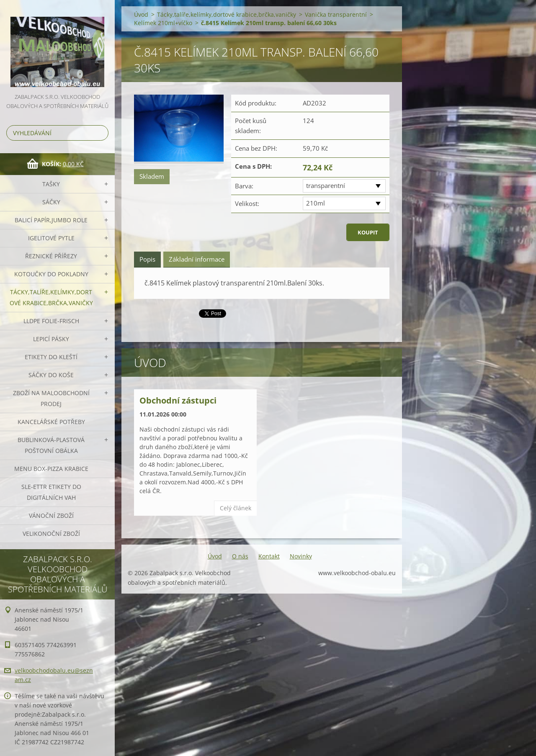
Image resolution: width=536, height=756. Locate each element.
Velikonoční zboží (51, 534)
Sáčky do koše (51, 375)
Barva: (244, 186)
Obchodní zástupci (178, 400)
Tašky (51, 184)
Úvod (141, 14)
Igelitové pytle (51, 238)
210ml (316, 203)
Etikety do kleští (51, 357)
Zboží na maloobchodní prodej (51, 398)
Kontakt (269, 556)
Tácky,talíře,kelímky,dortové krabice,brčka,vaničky (51, 297)
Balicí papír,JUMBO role (51, 220)
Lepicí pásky (51, 339)
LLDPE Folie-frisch (51, 321)
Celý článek (236, 508)
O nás (240, 556)
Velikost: (247, 203)
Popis (147, 259)
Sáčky (51, 202)
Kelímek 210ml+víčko (163, 23)
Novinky (301, 556)
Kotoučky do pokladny (51, 274)
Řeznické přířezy (51, 256)
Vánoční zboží (51, 516)
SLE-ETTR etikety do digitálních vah (51, 492)
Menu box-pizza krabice (51, 469)
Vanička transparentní (336, 14)
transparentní (326, 185)
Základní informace (197, 259)
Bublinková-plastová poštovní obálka (51, 445)
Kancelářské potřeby (51, 422)
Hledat (100, 133)
